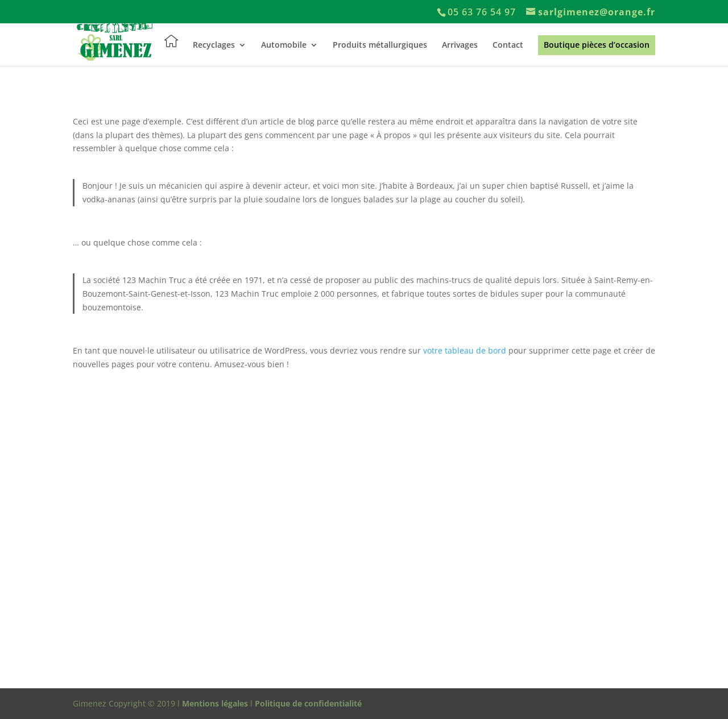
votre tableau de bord (465, 350)
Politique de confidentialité (308, 703)
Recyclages (214, 45)
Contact (508, 45)
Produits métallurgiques (380, 45)
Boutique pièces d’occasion (597, 45)
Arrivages (460, 45)
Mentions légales (215, 703)
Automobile (284, 45)
